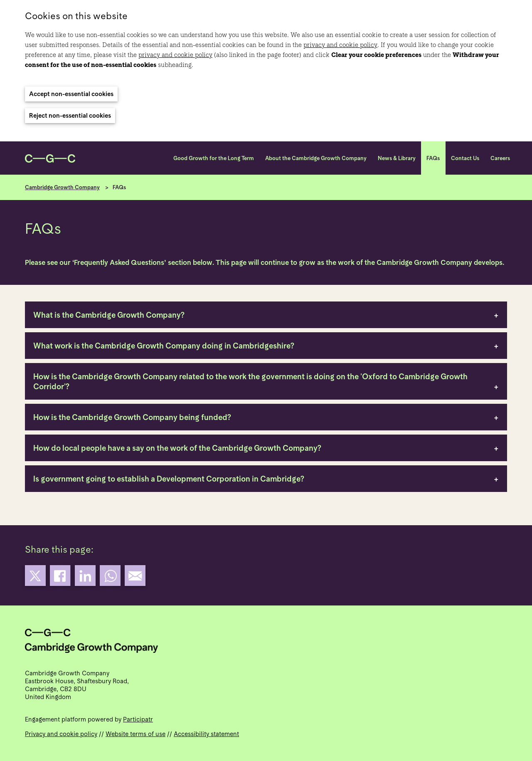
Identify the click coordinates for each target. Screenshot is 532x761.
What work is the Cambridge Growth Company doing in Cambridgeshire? (164, 346)
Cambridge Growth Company (62, 187)
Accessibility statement (206, 734)
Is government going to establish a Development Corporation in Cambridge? (169, 479)
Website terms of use (135, 734)
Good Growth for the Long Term (214, 158)
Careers (500, 158)
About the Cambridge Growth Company (316, 158)
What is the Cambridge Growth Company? (109, 315)
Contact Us (465, 158)
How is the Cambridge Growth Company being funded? (132, 417)
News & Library (397, 158)
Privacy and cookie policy (61, 734)
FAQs (433, 158)
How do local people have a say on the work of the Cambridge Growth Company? (177, 448)
